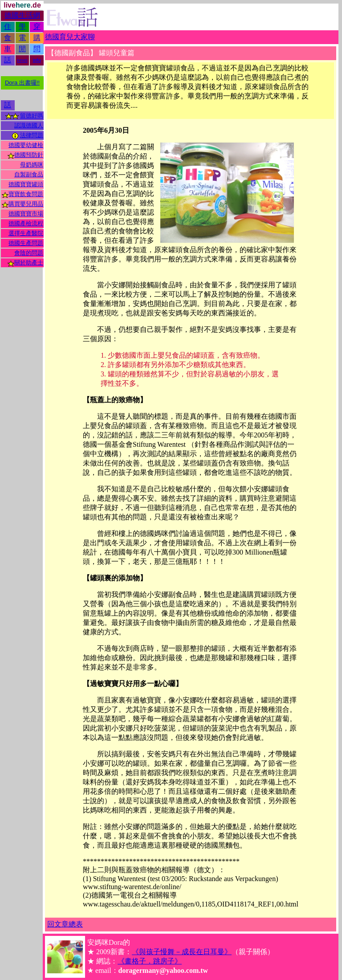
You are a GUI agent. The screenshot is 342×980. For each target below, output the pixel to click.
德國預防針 (29, 155)
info (37, 60)
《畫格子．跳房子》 (150, 961)
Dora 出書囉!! (22, 83)
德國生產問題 (26, 243)
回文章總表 (65, 924)
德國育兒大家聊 (70, 37)
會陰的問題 (29, 253)
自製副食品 (29, 174)
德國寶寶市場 (26, 214)
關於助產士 (29, 263)
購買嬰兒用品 (26, 204)
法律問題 (32, 135)
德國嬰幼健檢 (26, 145)
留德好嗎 (32, 116)
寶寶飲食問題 (26, 194)
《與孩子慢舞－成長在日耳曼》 (182, 952)
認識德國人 (29, 125)
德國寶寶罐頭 (26, 184)
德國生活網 (22, 15)
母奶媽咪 (32, 165)
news (22, 60)
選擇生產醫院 (26, 233)
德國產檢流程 (26, 223)
